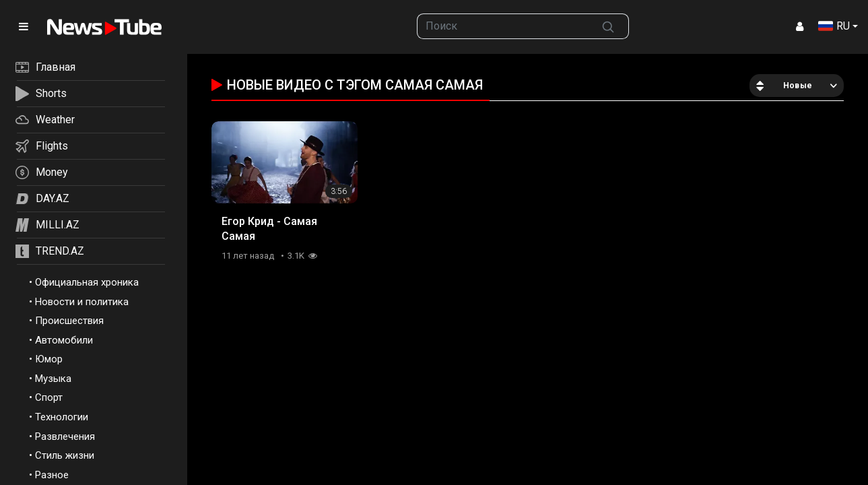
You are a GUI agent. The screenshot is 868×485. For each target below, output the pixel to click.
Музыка (53, 379)
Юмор (49, 359)
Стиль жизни (65, 455)
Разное (52, 475)
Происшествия (69, 321)
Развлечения (65, 437)
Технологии (62, 417)
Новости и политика (82, 302)
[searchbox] (503, 26)
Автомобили (64, 340)
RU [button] (834, 26)
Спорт (49, 397)
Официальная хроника (87, 282)
